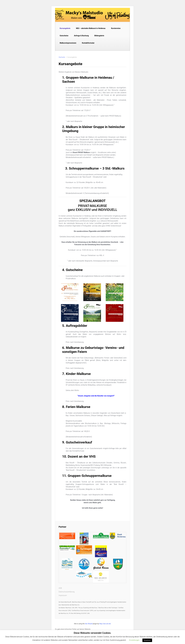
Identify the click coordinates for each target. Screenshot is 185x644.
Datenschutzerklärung (67, 592)
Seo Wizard (89, 624)
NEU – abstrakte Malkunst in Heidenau (91, 28)
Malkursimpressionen (68, 43)
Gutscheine (64, 36)
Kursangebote (65, 28)
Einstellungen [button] (134, 640)
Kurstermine (116, 28)
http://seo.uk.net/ (105, 624)
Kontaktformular (88, 43)
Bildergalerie (99, 36)
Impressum (63, 595)
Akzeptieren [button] (147, 640)
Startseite (62, 57)
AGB (60, 588)
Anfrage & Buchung (81, 36)
